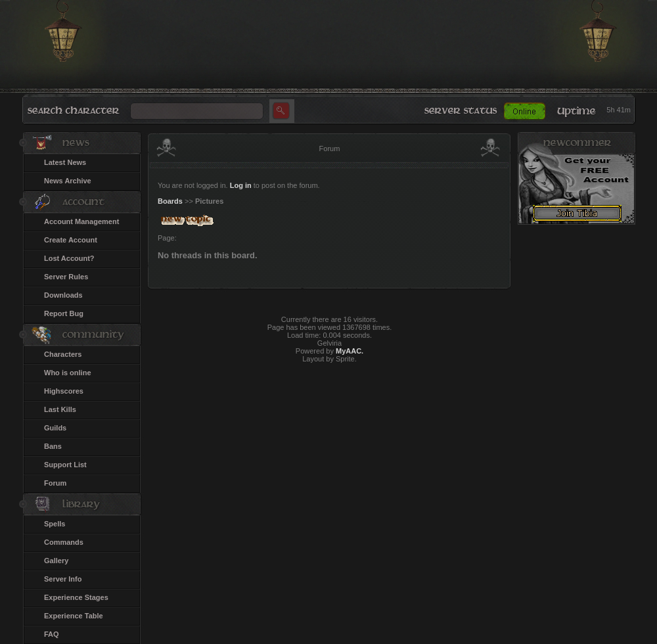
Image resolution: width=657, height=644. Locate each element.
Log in (241, 185)
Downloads (63, 295)
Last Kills (60, 409)
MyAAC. (350, 351)
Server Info (63, 579)
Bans (53, 446)
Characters (63, 354)
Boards (170, 201)
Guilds (55, 428)
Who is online (68, 373)
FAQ (52, 634)
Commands (64, 542)
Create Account (71, 240)
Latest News (65, 162)
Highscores (64, 391)
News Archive (68, 181)
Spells (55, 524)
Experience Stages (76, 597)
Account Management (81, 221)
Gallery (56, 561)
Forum (55, 483)
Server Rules (66, 277)
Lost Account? (69, 258)
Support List (65, 465)
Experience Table (74, 616)
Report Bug (64, 313)
